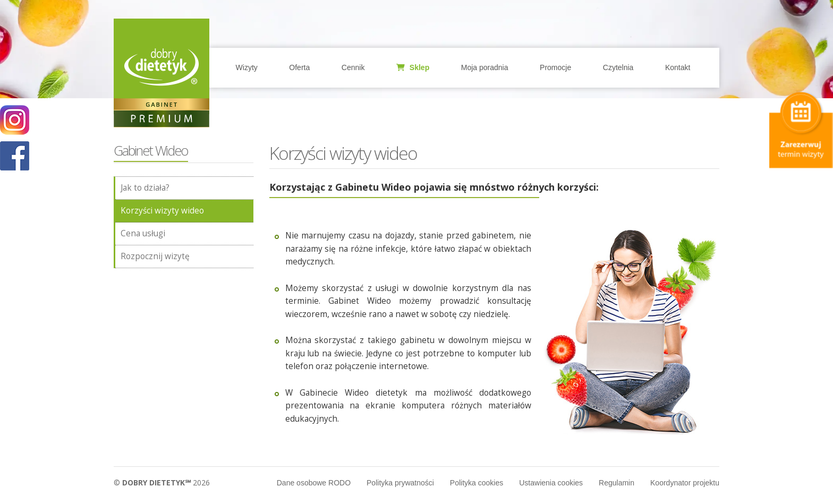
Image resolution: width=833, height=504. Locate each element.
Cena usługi (143, 233)
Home (161, 66)
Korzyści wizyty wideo (162, 211)
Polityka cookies (477, 483)
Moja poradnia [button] (485, 67)
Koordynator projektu (685, 483)
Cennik (353, 67)
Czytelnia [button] (618, 67)
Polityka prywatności (400, 483)
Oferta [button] (299, 67)
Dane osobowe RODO (314, 483)
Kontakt (678, 67)
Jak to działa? (145, 188)
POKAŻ (15, 156)
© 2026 (162, 482)
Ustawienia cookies (551, 483)
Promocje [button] (555, 67)
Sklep (413, 67)
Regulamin (617, 483)
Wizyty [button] (247, 67)
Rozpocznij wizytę (155, 256)
